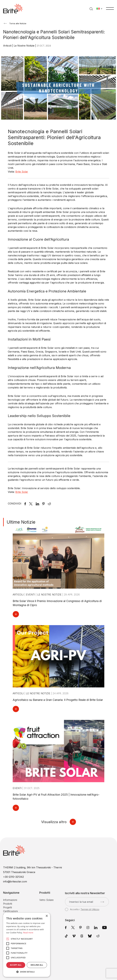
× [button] (47, 916)
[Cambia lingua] (99, 9)
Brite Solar (22, 172)
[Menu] (110, 8)
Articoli (8, 46)
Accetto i (82, 909)
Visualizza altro (59, 822)
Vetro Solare (46, 900)
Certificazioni (10, 911)
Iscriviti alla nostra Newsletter (85, 893)
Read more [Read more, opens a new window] (28, 933)
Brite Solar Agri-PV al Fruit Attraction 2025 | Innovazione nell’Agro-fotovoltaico (56, 797)
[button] (27, 972)
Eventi (31, 595)
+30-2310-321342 (13, 877)
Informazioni (10, 900)
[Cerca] (91, 9)
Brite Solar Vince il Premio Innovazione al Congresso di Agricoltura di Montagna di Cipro (57, 603)
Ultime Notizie (21, 522)
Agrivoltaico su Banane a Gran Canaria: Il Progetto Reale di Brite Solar (58, 700)
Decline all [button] (37, 965)
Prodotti (8, 904)
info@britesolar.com (15, 881)
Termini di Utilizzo (90, 909)
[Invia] (102, 902)
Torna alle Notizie (15, 23)
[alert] (27, 945)
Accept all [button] (16, 965)
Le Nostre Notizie (25, 46)
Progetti (8, 907)
